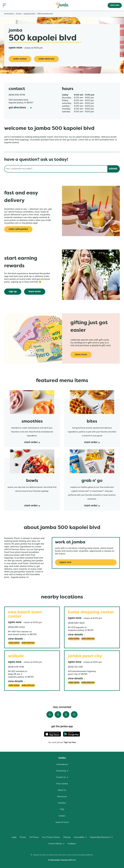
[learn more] (35, 292)
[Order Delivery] (46, 59)
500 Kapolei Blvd (45, 38)
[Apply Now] (86, 562)
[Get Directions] (20, 108)
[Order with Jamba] (18, 229)
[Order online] (20, 59)
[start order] (32, 443)
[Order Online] (14, 643)
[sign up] (13, 292)
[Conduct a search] (56, 169)
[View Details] (16, 639)
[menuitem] (62, 764)
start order (115, 5)
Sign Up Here (70, 742)
